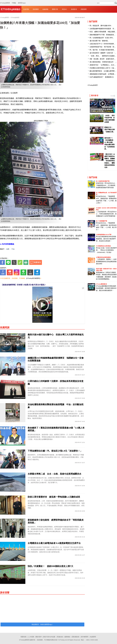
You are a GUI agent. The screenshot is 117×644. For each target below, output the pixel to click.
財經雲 (11, 9)
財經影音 (74, 9)
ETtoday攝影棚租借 (101, 284)
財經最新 (36, 9)
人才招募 (31, 637)
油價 (8, 249)
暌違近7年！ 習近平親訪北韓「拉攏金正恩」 (110, 130)
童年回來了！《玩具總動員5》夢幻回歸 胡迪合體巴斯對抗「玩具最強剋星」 (110, 143)
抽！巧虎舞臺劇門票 (102, 221)
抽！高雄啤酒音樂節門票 (103, 181)
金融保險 (45, 9)
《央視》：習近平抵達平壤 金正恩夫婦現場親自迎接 (110, 119)
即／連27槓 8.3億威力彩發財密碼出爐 (103, 50)
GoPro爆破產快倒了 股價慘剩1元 (102, 77)
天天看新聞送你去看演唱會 (103, 246)
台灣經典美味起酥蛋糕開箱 (103, 257)
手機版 (14, 1)
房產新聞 (84, 9)
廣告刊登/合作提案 (49, 637)
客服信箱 (60, 637)
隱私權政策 (76, 637)
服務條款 (67, 637)
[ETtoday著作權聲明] (33, 278)
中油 (13, 249)
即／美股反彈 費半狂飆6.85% (100, 26)
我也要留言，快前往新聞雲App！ (42, 624)
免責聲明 (93, 637)
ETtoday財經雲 (93, 85)
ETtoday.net (63, 640)
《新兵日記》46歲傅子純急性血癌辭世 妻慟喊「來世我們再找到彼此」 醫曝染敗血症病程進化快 (110, 161)
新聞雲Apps (22, 1)
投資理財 (26, 9)
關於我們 (39, 637)
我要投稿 (23, 637)
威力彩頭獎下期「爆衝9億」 (99, 41)
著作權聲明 (85, 637)
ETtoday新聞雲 (5, 1)
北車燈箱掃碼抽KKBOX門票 (104, 235)
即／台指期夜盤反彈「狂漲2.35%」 (102, 38)
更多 (113, 96)
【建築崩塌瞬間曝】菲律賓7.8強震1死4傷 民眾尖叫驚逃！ (24, 285)
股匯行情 (55, 9)
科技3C (64, 9)
